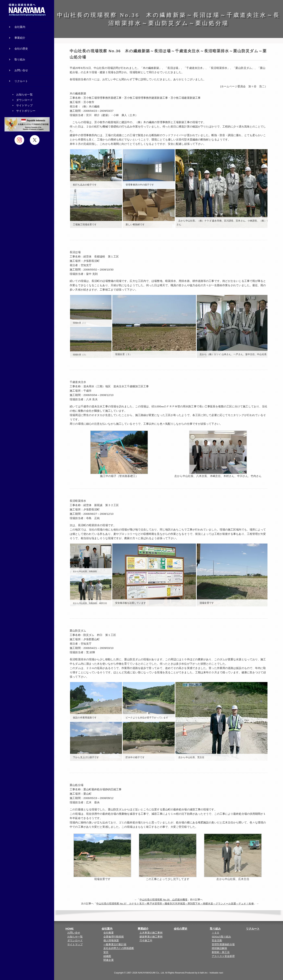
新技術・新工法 (221, 952)
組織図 (107, 956)
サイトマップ (75, 944)
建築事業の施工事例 (151, 937)
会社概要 (108, 933)
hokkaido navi (216, 973)
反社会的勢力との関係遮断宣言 (119, 950)
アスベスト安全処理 (223, 956)
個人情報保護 (111, 940)
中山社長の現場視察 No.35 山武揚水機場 (164, 900)
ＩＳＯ (215, 933)
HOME (70, 929)
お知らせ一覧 (75, 937)
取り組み (215, 929)
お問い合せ (74, 933)
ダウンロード (75, 940)
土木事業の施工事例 (151, 933)
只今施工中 (146, 940)
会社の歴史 (181, 929)
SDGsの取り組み (221, 937)
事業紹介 (143, 929)
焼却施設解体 (219, 948)
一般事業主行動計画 (115, 944)
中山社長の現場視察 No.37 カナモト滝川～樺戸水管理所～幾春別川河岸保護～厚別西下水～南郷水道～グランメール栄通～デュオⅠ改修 (175, 904)
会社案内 (107, 929)
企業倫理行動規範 (114, 937)
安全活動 (217, 940)
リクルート (253, 929)
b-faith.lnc (203, 973)
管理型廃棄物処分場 (223, 944)
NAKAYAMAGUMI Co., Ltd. (151, 973)
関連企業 (108, 960)
